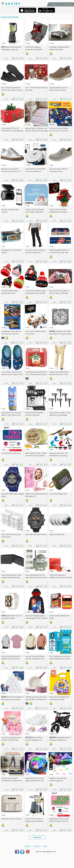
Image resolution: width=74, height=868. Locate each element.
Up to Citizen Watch (36, 534)
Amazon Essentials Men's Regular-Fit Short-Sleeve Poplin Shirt (11, 659)
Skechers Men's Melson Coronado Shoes (59, 170)
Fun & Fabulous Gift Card (11, 453)
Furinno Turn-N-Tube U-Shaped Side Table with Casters (34, 821)
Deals (54, 4)
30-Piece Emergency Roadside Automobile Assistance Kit (34, 49)
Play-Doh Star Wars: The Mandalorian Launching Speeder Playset (59, 456)
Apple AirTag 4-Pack (57, 534)
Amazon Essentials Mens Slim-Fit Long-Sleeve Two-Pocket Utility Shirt (35, 659)
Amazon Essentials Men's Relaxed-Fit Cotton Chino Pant (59, 374)
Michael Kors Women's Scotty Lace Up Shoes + (11, 170)
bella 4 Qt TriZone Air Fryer (11, 819)
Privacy (37, 846)
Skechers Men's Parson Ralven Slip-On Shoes (58, 89)
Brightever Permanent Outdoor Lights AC (58, 779)
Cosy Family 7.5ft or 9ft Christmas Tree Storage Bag (12, 129)
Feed (45, 846)
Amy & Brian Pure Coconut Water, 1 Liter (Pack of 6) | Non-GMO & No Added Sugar (12, 415)
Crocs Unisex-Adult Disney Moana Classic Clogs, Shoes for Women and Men (12, 374)
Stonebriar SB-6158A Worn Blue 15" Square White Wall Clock (60, 334)
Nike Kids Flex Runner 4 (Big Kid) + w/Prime (34, 740)
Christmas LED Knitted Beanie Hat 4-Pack (10, 292)
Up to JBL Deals (58, 494)
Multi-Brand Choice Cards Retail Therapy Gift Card (59, 820)
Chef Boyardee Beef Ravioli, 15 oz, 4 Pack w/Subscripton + (36, 374)
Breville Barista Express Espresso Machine (34, 414)
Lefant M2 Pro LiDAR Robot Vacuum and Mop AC (36, 170)
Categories (65, 4)
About (28, 846)
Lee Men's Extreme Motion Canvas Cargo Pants (36, 251)
